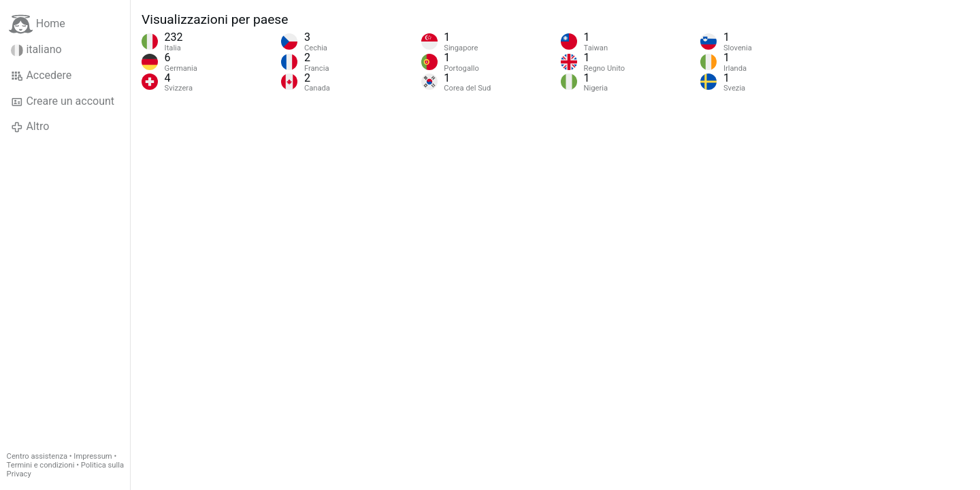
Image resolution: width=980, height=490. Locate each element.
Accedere (41, 76)
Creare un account (63, 101)
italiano (36, 50)
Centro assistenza (37, 456)
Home (37, 24)
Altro (30, 127)
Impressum (93, 456)
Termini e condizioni (41, 465)
